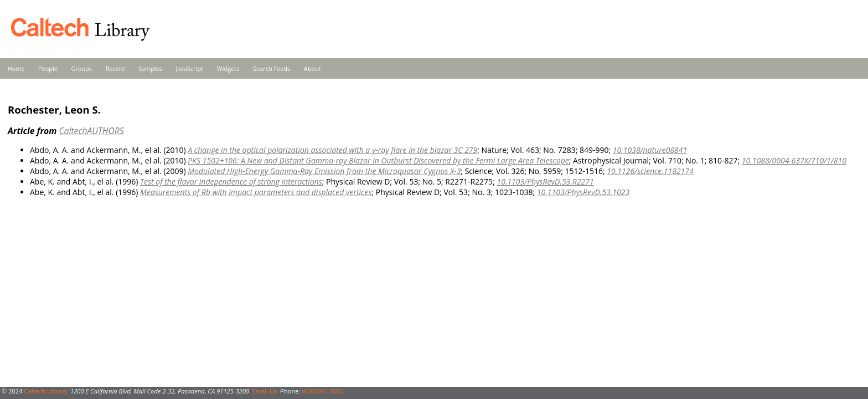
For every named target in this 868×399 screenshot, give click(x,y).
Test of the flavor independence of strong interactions (231, 181)
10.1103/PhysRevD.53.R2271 (545, 181)
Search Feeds (272, 68)
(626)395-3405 (322, 391)
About (312, 68)
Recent (115, 68)
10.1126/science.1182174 (650, 171)
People (48, 68)
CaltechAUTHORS (91, 131)
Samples (150, 68)
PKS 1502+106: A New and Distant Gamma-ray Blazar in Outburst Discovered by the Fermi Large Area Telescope (378, 160)
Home (16, 68)
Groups (81, 68)
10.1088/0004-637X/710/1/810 (794, 160)
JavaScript (190, 68)
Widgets (228, 68)
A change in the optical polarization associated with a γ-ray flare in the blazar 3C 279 (332, 150)
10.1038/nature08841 (650, 150)
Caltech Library (45, 391)
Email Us (265, 391)
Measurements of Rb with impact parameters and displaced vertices (256, 192)
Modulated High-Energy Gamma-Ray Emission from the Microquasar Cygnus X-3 (324, 171)
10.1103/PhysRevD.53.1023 (583, 192)
